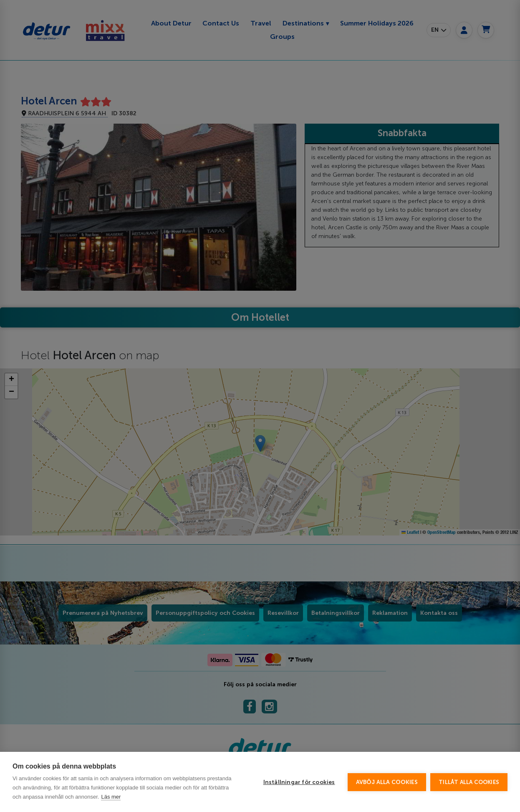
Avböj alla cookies (387, 782)
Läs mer (111, 797)
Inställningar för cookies (299, 782)
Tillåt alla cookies (469, 782)
